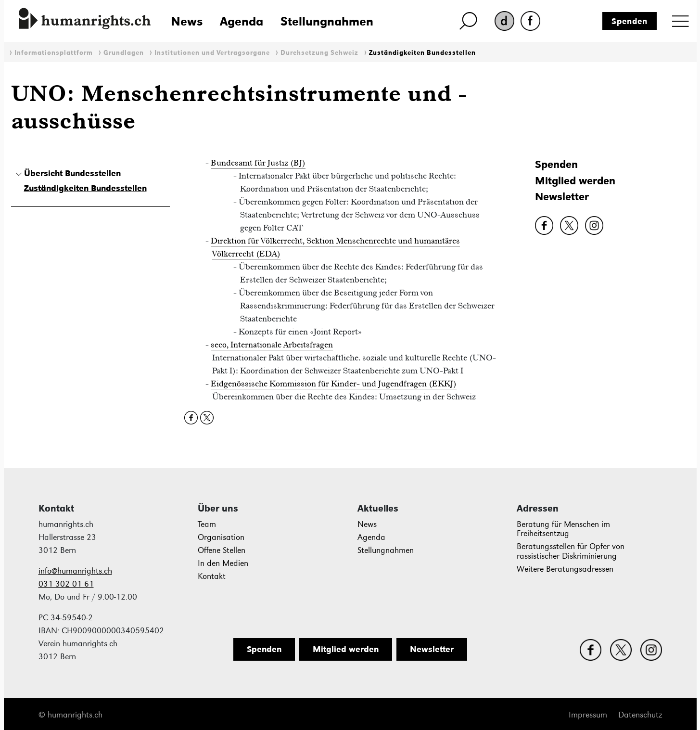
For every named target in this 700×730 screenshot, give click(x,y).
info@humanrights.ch (75, 571)
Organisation (221, 537)
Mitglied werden (575, 181)
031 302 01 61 (66, 584)
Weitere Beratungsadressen (565, 569)
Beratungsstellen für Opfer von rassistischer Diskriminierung (571, 551)
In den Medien (223, 563)
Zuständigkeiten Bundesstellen (422, 53)
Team (207, 524)
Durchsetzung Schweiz (319, 53)
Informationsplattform (54, 53)
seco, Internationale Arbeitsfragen (272, 345)
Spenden (630, 21)
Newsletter (562, 197)
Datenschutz (640, 715)
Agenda (242, 21)
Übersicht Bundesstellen (72, 173)
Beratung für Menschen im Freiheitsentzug (563, 529)
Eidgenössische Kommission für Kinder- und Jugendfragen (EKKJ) (334, 384)
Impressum (588, 715)
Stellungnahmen (327, 21)
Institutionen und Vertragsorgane (212, 53)
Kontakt (212, 576)
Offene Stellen (222, 550)
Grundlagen (124, 53)
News (187, 21)
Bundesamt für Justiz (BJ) (258, 163)
